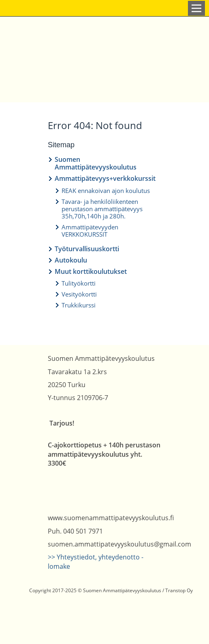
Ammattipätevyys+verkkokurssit (105, 178)
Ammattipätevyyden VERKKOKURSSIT (90, 231)
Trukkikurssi (79, 305)
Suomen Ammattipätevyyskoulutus (96, 163)
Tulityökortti (79, 283)
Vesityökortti (79, 294)
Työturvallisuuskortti (87, 249)
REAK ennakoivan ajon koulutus (106, 191)
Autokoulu (71, 260)
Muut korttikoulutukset (91, 271)
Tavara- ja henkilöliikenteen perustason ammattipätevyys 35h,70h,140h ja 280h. (102, 209)
